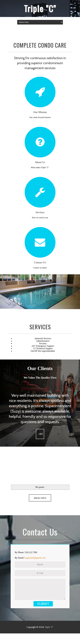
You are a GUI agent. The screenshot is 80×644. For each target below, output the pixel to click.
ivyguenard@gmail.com (35, 558)
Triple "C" (40, 8)
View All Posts (40, 498)
